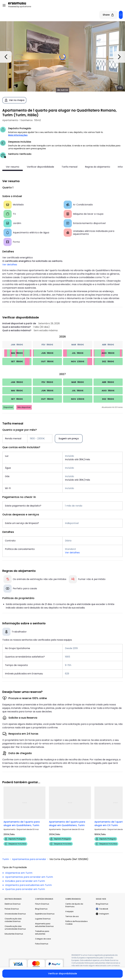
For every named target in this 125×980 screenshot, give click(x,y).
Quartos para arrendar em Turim (25, 889)
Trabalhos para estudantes (42, 933)
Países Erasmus (12, 909)
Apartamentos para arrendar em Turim (29, 877)
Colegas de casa (43, 939)
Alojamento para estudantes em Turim (28, 885)
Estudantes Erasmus (14, 934)
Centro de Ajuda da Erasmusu (74, 905)
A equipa (69, 911)
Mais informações (18, 135)
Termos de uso (72, 916)
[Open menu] (4, 5)
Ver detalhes (10, 265)
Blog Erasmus (41, 909)
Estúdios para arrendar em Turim (25, 881)
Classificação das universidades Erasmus (15, 928)
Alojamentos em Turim (19, 873)
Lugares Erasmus (43, 919)
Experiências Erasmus (45, 914)
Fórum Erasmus (42, 904)
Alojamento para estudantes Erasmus (44, 925)
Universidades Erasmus (15, 914)
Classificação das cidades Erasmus (13, 920)
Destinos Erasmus (13, 904)
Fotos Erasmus (42, 944)
